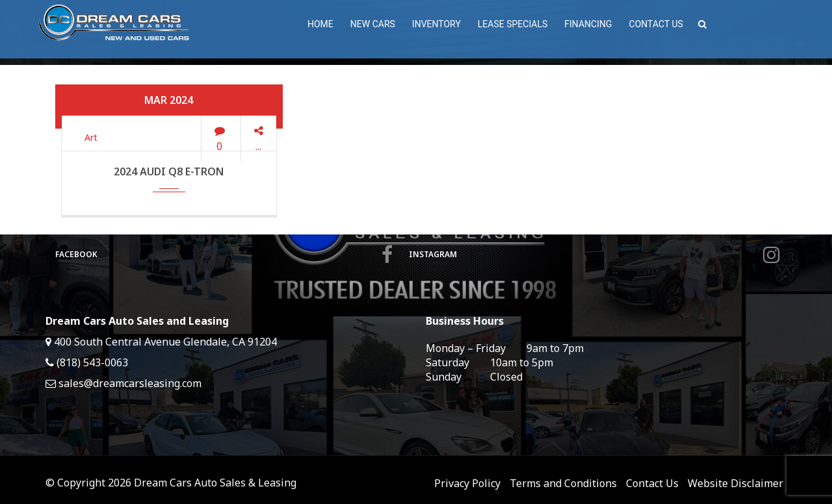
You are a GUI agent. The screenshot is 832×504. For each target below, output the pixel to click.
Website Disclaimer (735, 483)
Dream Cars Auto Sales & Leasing (215, 483)
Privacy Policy (467, 483)
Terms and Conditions (563, 483)
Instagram (594, 255)
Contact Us (652, 483)
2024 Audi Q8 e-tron (169, 171)
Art (91, 137)
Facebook (224, 255)
